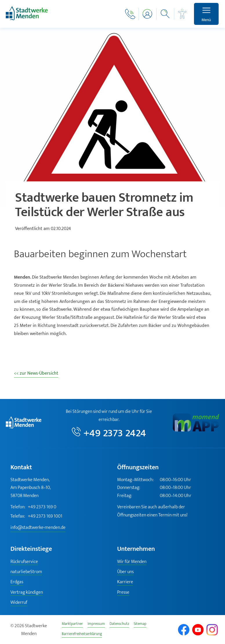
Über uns (125, 572)
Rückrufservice (24, 562)
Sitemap (140, 624)
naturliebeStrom (26, 572)
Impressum (96, 624)
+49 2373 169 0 (33, 507)
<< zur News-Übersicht (36, 373)
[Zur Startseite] (27, 19)
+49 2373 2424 (115, 433)
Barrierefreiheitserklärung (82, 635)
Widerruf (19, 603)
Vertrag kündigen (27, 593)
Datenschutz (119, 624)
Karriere (125, 582)
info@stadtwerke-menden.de (38, 528)
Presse (123, 593)
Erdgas (17, 582)
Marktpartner (72, 624)
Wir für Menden (132, 562)
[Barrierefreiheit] (182, 14)
